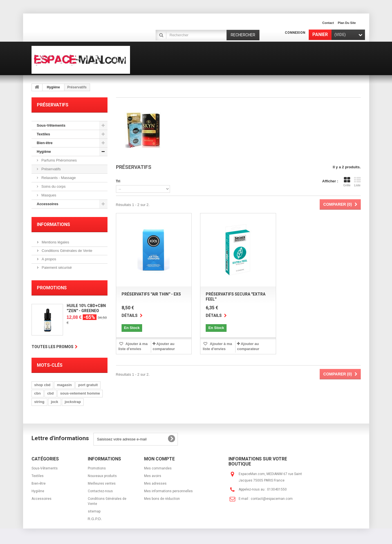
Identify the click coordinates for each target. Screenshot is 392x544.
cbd (51, 393)
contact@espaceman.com (272, 499)
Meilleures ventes (102, 483)
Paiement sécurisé (56, 267)
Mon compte (159, 459)
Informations (53, 224)
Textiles (43, 134)
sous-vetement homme (80, 393)
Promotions (52, 288)
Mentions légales (55, 242)
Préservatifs (51, 169)
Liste (357, 182)
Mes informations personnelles (168, 491)
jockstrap (73, 402)
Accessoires (48, 204)
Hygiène (53, 87)
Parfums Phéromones (59, 160)
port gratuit (88, 385)
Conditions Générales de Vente (67, 251)
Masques (48, 195)
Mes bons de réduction (162, 499)
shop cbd (42, 385)
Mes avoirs (153, 476)
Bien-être (45, 143)
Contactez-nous (100, 491)
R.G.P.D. (95, 519)
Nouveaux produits (102, 476)
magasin (64, 385)
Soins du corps (53, 186)
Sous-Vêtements (51, 125)
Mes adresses (155, 483)
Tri (118, 181)
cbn (38, 393)
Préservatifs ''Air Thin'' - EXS (151, 294)
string (39, 402)
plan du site (347, 23)
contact (328, 23)
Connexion (295, 33)
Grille (347, 182)
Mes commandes (158, 468)
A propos (49, 259)
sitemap (94, 511)
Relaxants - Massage (58, 178)
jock (55, 402)
